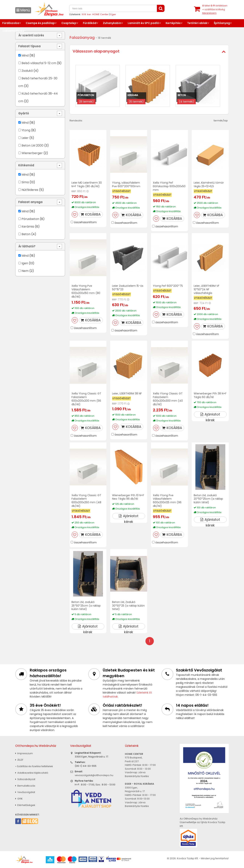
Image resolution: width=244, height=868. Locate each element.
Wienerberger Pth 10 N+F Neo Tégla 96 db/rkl (128, 497)
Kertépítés (173, 23)
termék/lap (221, 121)
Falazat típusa (29, 46)
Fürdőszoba (11, 23)
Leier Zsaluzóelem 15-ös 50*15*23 (128, 288)
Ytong (26, 130)
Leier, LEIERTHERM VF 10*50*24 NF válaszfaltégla (207, 289)
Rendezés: (76, 121)
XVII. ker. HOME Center (95, 14)
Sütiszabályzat (25, 779)
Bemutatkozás (25, 786)
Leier (25, 138)
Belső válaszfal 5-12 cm (39, 63)
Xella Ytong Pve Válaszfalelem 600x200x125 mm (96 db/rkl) (167, 501)
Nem (25, 271)
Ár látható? (27, 246)
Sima (25, 182)
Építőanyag (222, 23)
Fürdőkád (90, 23)
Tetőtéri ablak (197, 23)
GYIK (19, 799)
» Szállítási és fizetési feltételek (34, 766)
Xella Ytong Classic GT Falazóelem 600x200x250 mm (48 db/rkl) (86, 501)
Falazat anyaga (30, 202)
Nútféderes (30, 190)
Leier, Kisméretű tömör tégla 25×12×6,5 (209, 184)
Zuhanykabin (112, 23)
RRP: (74, 191)
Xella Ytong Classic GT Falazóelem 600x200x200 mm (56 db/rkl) (86, 399)
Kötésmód (26, 165)
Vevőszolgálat (25, 792)
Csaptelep (69, 23)
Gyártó (24, 113)
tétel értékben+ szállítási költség (215, 9)
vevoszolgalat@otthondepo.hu (94, 775)
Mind (25, 55)
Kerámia (28, 227)
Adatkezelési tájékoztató (32, 773)
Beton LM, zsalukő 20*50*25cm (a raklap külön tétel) (208, 499)
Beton (26, 234)
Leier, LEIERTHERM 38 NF (127, 393)
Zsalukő (27, 71)
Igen (25, 263)
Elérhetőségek (25, 805)
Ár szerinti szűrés (31, 35)
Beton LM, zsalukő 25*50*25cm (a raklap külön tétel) (86, 606)
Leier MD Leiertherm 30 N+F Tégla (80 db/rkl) (87, 184)
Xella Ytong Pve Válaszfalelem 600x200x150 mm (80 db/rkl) (86, 291)
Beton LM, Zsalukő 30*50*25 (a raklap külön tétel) (128, 606)
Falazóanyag (82, 37)
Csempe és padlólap (40, 23)
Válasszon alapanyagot (96, 51)
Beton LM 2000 (33, 145)
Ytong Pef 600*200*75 (168, 286)
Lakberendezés (13, 31)
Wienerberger (33, 153)
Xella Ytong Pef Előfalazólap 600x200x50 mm (169, 186)
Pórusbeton (30, 219)
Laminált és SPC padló (143, 23)
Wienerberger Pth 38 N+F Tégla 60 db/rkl (210, 395)
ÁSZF (19, 760)
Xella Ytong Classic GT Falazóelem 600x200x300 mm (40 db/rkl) (168, 399)
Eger (113, 14)
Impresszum (24, 753)
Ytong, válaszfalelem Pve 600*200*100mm (126, 184)
